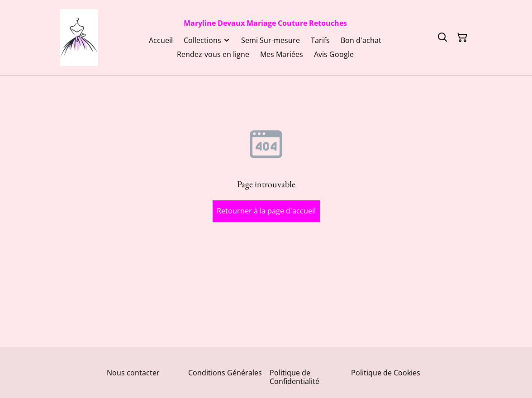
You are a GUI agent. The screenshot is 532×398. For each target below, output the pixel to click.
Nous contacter (133, 373)
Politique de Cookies (386, 373)
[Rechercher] (442, 38)
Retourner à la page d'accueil (266, 211)
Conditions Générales (225, 373)
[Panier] (462, 38)
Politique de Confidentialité (294, 377)
